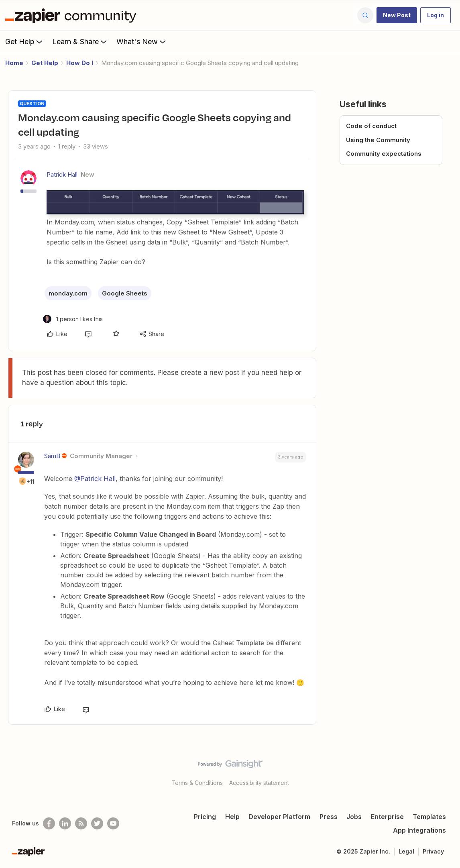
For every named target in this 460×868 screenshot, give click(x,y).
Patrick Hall (62, 174)
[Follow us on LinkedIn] (65, 823)
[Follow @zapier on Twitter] (97, 823)
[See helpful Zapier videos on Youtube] (113, 823)
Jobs (354, 817)
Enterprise (387, 817)
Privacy (433, 851)
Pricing (205, 817)
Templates (429, 817)
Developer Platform (279, 817)
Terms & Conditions (197, 783)
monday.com (68, 293)
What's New (142, 41)
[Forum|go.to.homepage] (73, 15)
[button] (397, 15)
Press (329, 817)
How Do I (80, 63)
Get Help (25, 41)
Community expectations (384, 154)
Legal (406, 851)
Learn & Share (80, 41)
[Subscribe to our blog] (81, 823)
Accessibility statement (259, 783)
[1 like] (73, 319)
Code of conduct (371, 126)
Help (232, 817)
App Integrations (419, 830)
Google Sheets (125, 293)
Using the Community (378, 140)
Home (14, 63)
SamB (52, 456)
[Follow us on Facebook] (49, 823)
